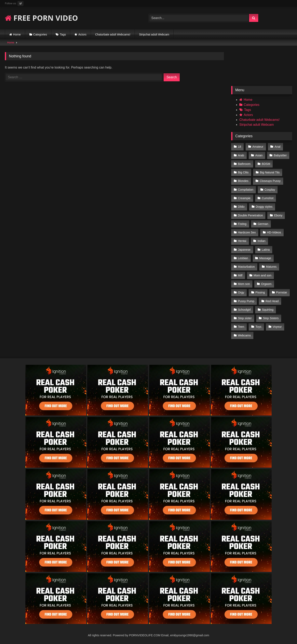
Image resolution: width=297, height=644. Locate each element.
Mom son (244, 284)
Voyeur (277, 327)
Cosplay (270, 190)
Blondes (243, 181)
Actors (82, 34)
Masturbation (246, 267)
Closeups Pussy (270, 181)
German (263, 224)
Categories (40, 34)
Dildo (241, 207)
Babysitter (280, 155)
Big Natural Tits (270, 172)
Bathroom (244, 164)
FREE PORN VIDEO (41, 18)
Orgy (241, 292)
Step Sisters (271, 318)
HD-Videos (274, 232)
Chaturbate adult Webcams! (113, 34)
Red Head (272, 301)
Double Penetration (250, 215)
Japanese (244, 250)
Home (17, 34)
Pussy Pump (246, 301)
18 (240, 147)
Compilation (246, 190)
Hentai (242, 241)
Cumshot (268, 198)
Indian (262, 241)
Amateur (258, 147)
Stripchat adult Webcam (154, 34)
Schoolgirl (244, 310)
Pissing (260, 292)
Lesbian (243, 258)
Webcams (244, 335)
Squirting (268, 310)
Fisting (242, 224)
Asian (259, 155)
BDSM (266, 164)
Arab (241, 155)
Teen (241, 327)
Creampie (244, 198)
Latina (266, 250)
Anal (278, 147)
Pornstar (282, 292)
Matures (271, 267)
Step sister (245, 318)
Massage (265, 258)
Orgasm (266, 284)
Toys (258, 327)
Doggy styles (264, 207)
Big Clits (243, 172)
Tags (63, 34)
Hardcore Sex (247, 232)
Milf (240, 275)
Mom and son (262, 275)
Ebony (278, 215)
